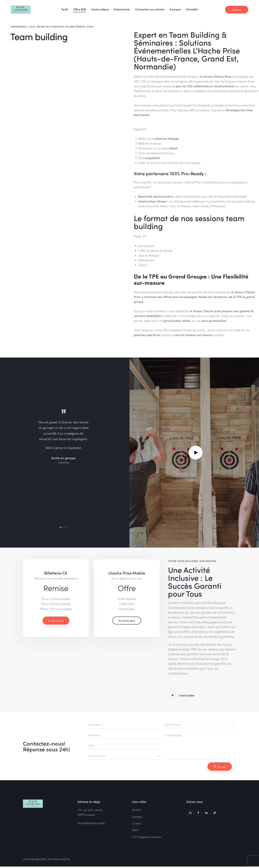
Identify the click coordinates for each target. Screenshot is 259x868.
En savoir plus (56, 623)
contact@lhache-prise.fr (92, 824)
